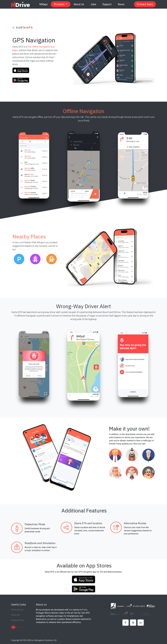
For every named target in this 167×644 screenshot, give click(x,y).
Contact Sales (145, 4)
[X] (133, 623)
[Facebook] (126, 623)
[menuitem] (43, 4)
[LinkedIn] (141, 623)
